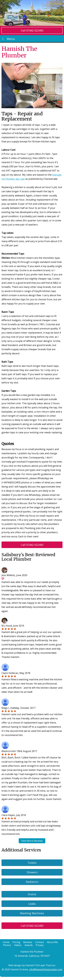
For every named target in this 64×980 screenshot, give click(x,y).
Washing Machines (32, 913)
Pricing (16, 942)
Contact (39, 942)
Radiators (32, 882)
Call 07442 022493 (32, 30)
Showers (32, 872)
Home (6, 942)
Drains (32, 894)
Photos (7, 945)
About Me (52, 942)
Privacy (40, 945)
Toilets (32, 863)
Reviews (28, 942)
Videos (18, 945)
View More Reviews (32, 841)
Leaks (32, 904)
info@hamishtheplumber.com (46, 969)
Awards (29, 945)
